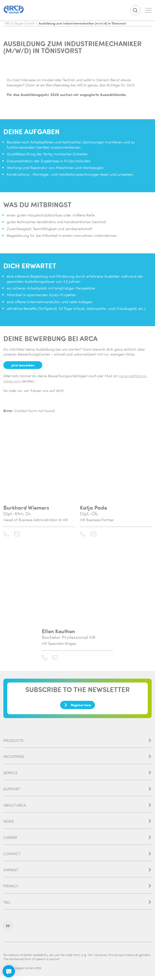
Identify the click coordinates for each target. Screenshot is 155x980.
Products (77, 744)
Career (77, 841)
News (77, 825)
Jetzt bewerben (24, 365)
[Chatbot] (9, 971)
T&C (77, 906)
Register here (77, 708)
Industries (77, 760)
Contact (77, 857)
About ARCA (77, 809)
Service (77, 776)
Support (77, 792)
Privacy (77, 889)
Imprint (77, 873)
